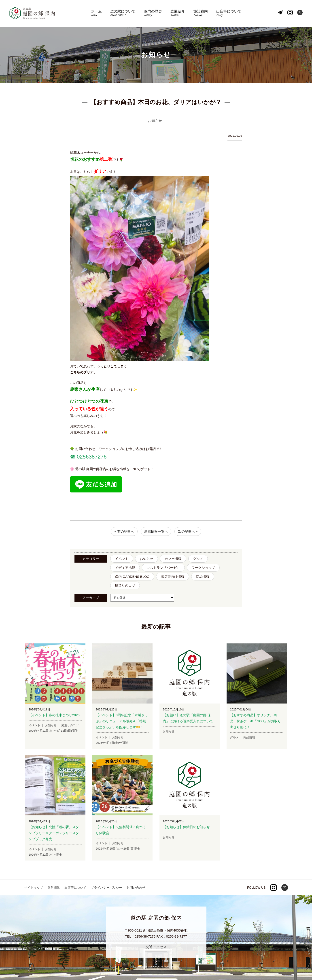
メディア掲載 (125, 568)
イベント (122, 559)
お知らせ (146, 559)
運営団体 (54, 888)
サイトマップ (34, 888)
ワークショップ (203, 568)
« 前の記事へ (124, 531)
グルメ (198, 559)
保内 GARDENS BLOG (132, 577)
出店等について (229, 14)
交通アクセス (156, 947)
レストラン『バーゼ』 (163, 568)
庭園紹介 (178, 14)
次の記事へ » (188, 531)
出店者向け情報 (173, 577)
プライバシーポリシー (106, 888)
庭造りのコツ (125, 585)
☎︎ (73, 457)
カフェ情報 (173, 559)
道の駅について (123, 14)
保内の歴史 (153, 14)
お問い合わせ (136, 888)
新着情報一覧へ (156, 531)
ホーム (96, 14)
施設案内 (201, 14)
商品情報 (203, 577)
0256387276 (91, 457)
